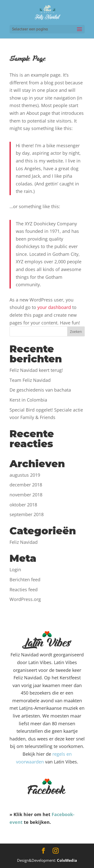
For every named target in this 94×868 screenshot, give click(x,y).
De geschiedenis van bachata (40, 390)
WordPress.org (25, 599)
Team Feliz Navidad (30, 380)
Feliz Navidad (24, 542)
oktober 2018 (23, 505)
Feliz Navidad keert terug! (36, 370)
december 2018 (26, 485)
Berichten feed (25, 579)
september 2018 (27, 514)
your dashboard (54, 307)
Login (15, 570)
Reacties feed (24, 589)
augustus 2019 (25, 475)
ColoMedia (67, 860)
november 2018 (26, 495)
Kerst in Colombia (28, 400)
